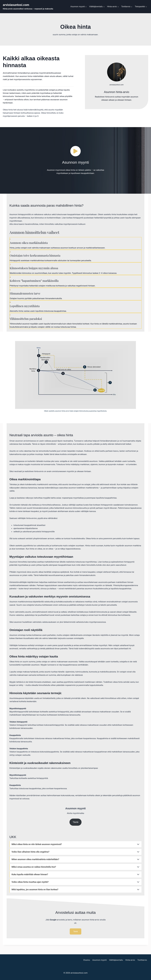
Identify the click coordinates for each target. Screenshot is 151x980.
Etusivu (87, 960)
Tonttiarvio (142, 960)
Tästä (75, 822)
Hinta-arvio (130, 960)
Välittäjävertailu (116, 960)
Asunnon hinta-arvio (116, 92)
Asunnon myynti (100, 960)
